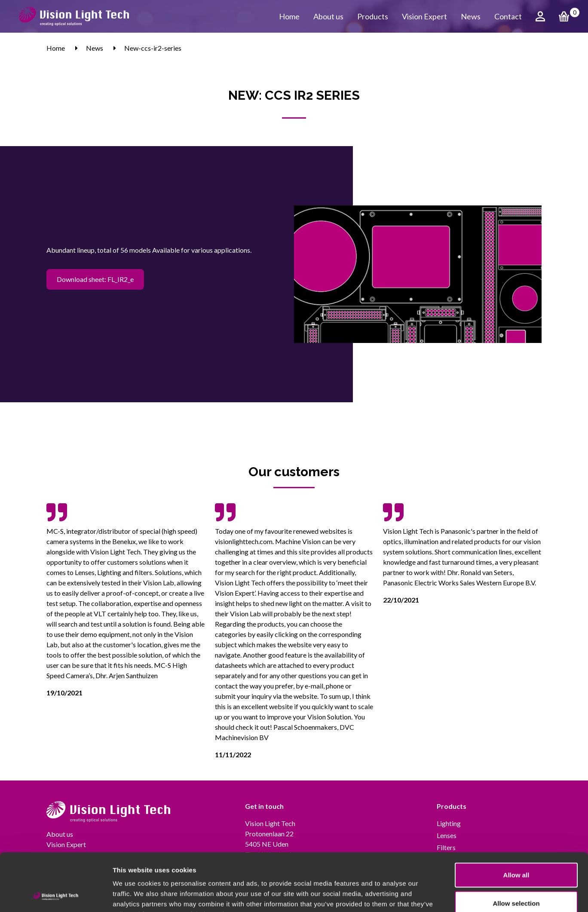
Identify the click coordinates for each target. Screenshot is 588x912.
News (471, 16)
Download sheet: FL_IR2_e (95, 279)
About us (328, 16)
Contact (508, 16)
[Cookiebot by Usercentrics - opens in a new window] (56, 895)
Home (289, 16)
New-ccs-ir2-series (153, 48)
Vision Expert (424, 16)
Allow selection (516, 849)
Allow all (516, 821)
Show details (451, 895)
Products (373, 16)
